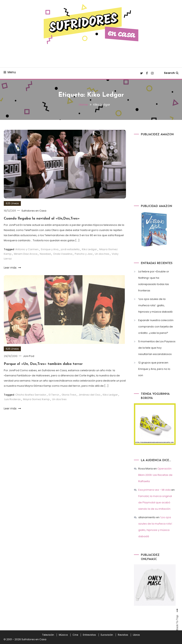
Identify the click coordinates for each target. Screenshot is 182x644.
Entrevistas (89, 635)
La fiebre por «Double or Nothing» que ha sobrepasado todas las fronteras (154, 281)
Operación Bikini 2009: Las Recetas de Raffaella (155, 475)
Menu (10, 72)
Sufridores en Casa (34, 211)
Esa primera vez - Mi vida (154, 490)
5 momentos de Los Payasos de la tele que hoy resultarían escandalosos (157, 348)
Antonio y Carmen (27, 249)
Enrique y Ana (50, 249)
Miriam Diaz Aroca (26, 254)
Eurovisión (107, 635)
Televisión (48, 635)
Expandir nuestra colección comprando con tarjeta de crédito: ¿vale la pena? (156, 327)
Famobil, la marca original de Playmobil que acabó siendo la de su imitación (155, 502)
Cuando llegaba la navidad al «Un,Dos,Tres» (42, 219)
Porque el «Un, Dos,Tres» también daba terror (43, 364)
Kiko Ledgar (89, 249)
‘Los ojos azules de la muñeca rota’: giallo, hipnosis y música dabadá (155, 305)
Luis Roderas (13, 399)
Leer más (12, 268)
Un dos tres (102, 254)
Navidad (45, 254)
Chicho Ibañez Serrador (31, 395)
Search (171, 73)
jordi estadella (70, 249)
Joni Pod (29, 356)
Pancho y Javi (84, 254)
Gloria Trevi (69, 395)
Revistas (123, 635)
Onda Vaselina (63, 254)
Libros (136, 635)
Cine (75, 635)
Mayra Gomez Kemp (36, 399)
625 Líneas (12, 203)
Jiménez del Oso (89, 395)
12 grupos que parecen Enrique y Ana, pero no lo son (154, 369)
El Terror (54, 395)
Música (63, 635)
